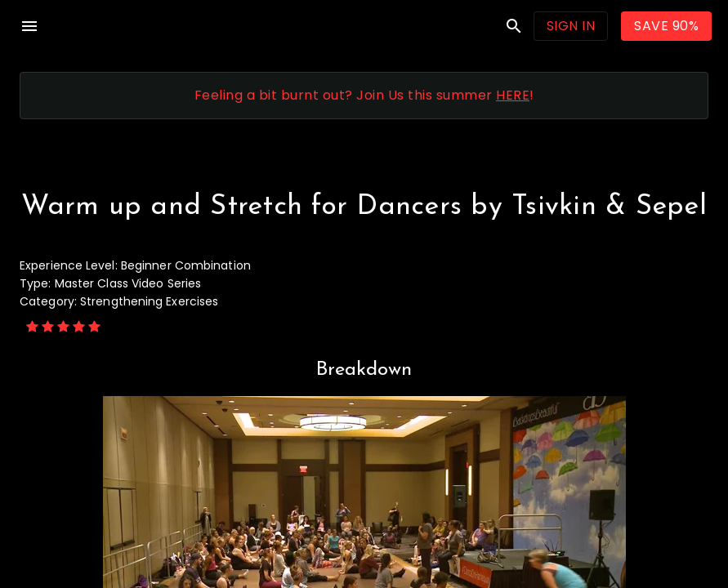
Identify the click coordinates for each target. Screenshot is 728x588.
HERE (513, 95)
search (514, 26)
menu (29, 26)
